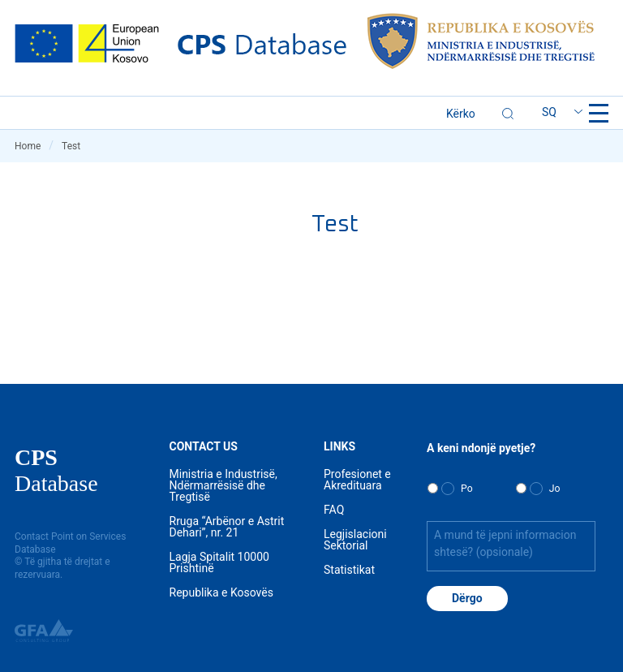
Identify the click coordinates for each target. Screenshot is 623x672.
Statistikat (349, 570)
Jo (555, 489)
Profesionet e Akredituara (357, 480)
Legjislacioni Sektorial (355, 540)
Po (467, 489)
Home (34, 146)
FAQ (334, 510)
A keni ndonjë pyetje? (481, 448)
